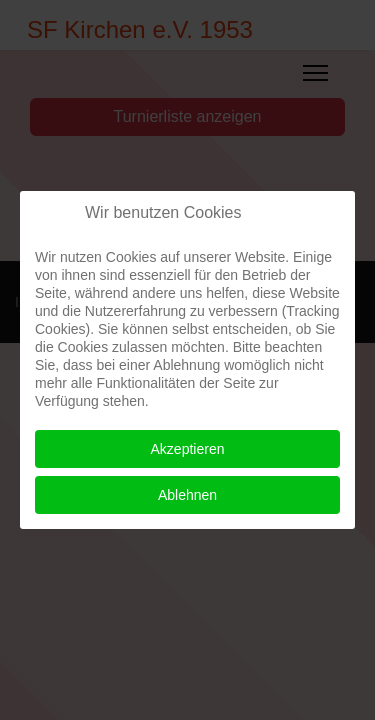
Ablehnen (187, 495)
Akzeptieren (188, 449)
